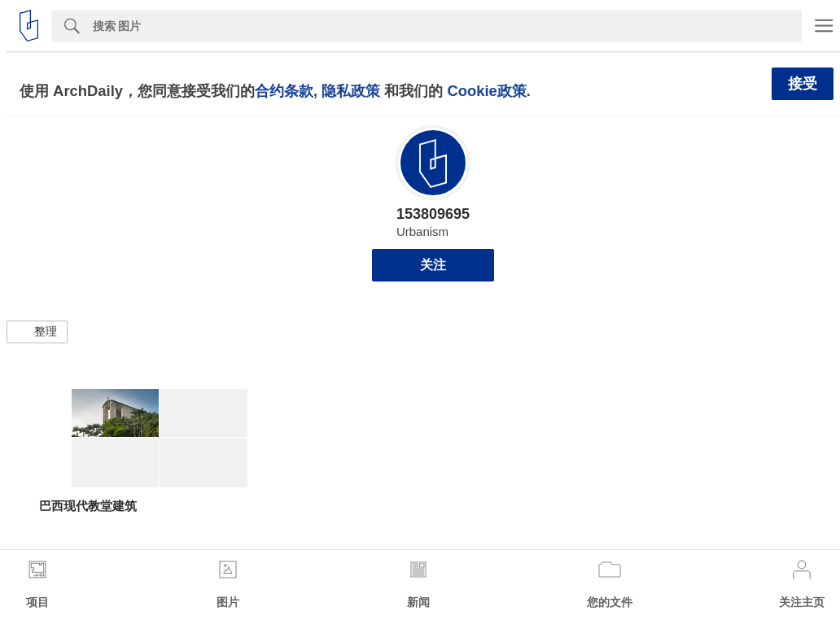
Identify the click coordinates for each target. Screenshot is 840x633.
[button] (37, 332)
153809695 (433, 214)
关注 (433, 265)
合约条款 (284, 91)
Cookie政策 (486, 91)
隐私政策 (351, 91)
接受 (803, 84)
